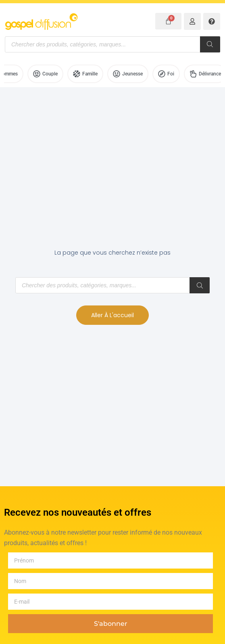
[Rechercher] (210, 44)
